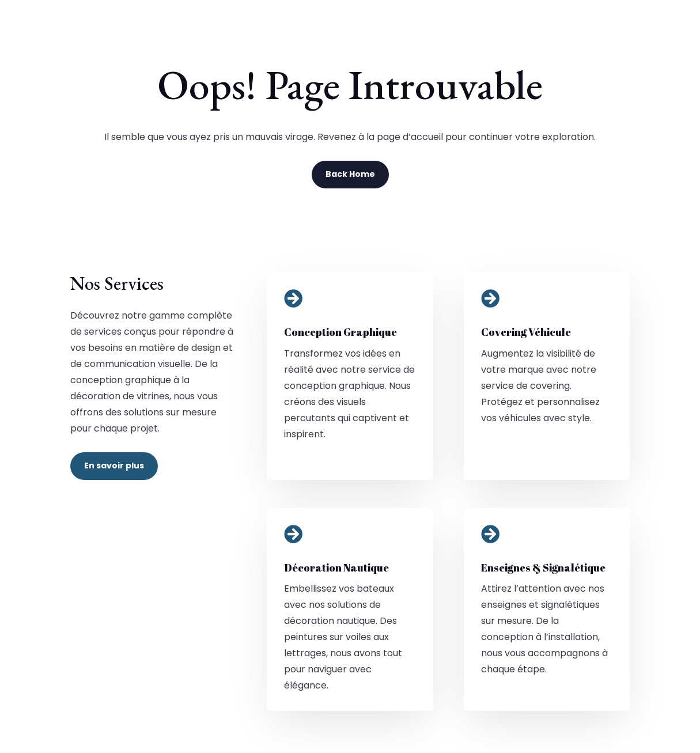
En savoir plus (114, 466)
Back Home (350, 174)
